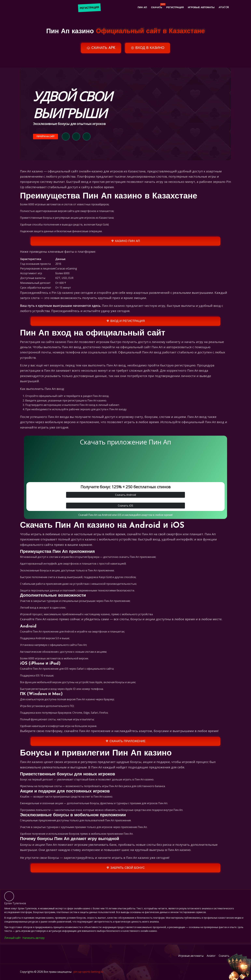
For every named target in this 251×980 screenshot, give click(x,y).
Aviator (223, 8)
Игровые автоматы (200, 8)
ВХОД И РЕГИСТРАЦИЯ (125, 324)
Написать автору (34, 941)
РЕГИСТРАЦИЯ (90, 8)
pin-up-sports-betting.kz (89, 975)
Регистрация (172, 8)
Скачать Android (125, 497)
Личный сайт (13, 941)
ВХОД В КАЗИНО (149, 48)
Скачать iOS (125, 508)
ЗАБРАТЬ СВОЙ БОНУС (125, 871)
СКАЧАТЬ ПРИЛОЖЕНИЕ (125, 744)
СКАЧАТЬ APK (100, 48)
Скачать (154, 7)
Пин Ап (137, 8)
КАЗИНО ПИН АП (125, 243)
